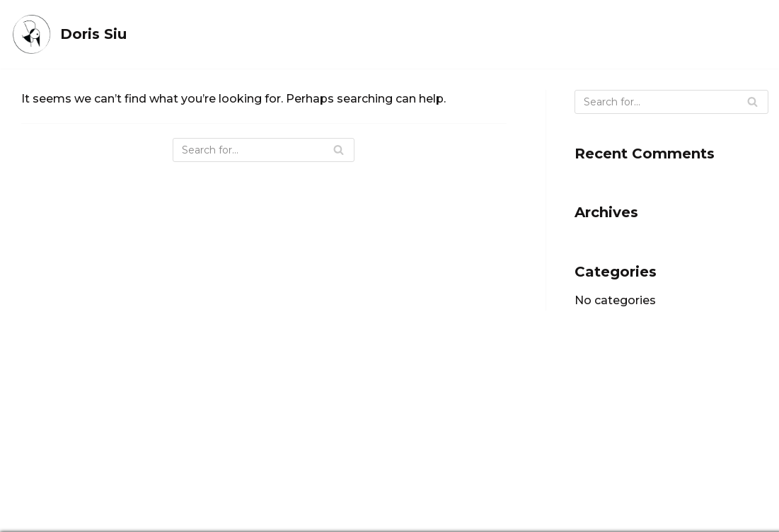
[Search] (264, 150)
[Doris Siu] (69, 34)
